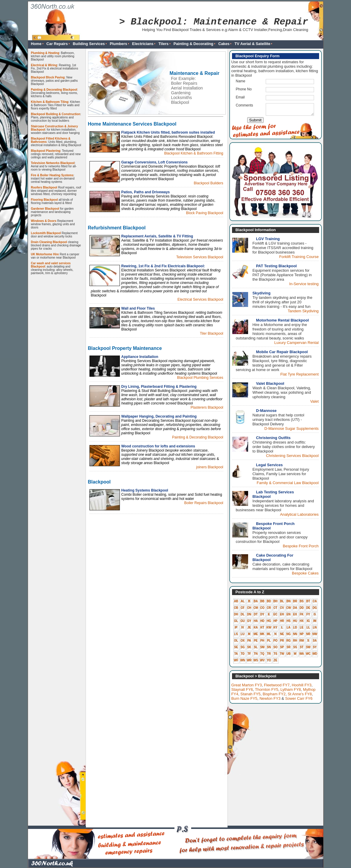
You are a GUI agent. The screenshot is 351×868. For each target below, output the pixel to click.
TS (275, 654)
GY (249, 621)
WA (301, 654)
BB (262, 601)
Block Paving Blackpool (205, 213)
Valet (314, 401)
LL (308, 627)
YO (269, 660)
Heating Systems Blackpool (145, 490)
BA (256, 601)
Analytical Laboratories (299, 514)
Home (37, 44)
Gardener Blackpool (45, 209)
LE (302, 627)
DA (295, 608)
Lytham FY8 (291, 689)
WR (249, 660)
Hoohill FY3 (301, 685)
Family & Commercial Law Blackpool (288, 483)
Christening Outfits (273, 438)
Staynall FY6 (242, 689)
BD (269, 601)
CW (289, 608)
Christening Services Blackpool (292, 456)
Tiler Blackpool (211, 333)
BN (288, 601)
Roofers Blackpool (44, 187)
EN (289, 614)
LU (243, 634)
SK (249, 647)
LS (236, 634)
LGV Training (268, 239)
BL (282, 601)
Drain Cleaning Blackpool (49, 242)
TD (243, 654)
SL (256, 647)
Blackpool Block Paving (48, 77)
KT (262, 627)
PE (256, 641)
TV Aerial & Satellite (253, 44)
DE (308, 608)
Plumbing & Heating (45, 53)
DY (262, 614)
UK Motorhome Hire (45, 254)
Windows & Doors (44, 221)
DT (256, 614)
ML (269, 634)
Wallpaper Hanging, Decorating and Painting (159, 416)
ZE (275, 660)
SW (308, 647)
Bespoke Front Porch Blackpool (274, 526)
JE (249, 627)
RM (302, 641)
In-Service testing (304, 284)
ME (256, 634)
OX (242, 641)
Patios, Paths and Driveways (146, 192)
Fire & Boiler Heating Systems (52, 175)
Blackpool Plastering (46, 151)
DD (301, 608)
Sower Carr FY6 (299, 698)
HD (262, 621)
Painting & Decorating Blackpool (54, 90)
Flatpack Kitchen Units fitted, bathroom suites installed (168, 132)
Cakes (225, 44)
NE (282, 634)
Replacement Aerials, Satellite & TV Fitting (157, 236)
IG (308, 621)
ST (302, 647)
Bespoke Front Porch (301, 546)
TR (269, 654)
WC (308, 654)
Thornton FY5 (267, 689)
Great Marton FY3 (247, 685)
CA (315, 601)
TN (256, 654)
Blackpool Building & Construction (56, 114)
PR (282, 641)
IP (236, 627)
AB (236, 601)
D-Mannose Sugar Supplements (291, 428)
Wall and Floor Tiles (138, 308)
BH (275, 601)
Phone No (244, 89)
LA (289, 627)
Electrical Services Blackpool (200, 299)
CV (282, 608)
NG (289, 634)
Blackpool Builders (209, 183)
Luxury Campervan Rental (297, 343)
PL (269, 641)
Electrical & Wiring (44, 65)
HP (276, 621)
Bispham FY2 (274, 694)
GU (243, 621)
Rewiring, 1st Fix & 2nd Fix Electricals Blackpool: (163, 266)
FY (308, 614)
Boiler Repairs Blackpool (204, 503)
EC (276, 614)
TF (249, 654)
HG (269, 621)
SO (275, 647)
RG (289, 641)
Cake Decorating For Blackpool (273, 557)
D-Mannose (266, 411)
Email (240, 97)
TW (282, 654)
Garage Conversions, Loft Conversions (155, 162)
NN (295, 634)
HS (289, 621)
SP (282, 647)
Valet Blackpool (270, 383)
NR (308, 634)
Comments (245, 105)
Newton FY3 (270, 698)
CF (243, 608)
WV (262, 660)
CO (262, 608)
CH (249, 608)
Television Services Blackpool (200, 257)
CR (269, 608)
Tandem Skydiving (303, 311)
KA (256, 627)
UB (288, 654)
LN (315, 627)
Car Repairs (58, 44)
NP (302, 634)
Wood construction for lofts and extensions (158, 446)
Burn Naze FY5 (245, 698)
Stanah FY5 (251, 694)
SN (269, 647)
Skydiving (262, 293)
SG (242, 647)
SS (295, 647)
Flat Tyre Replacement (300, 374)
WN (243, 660)
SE (236, 647)
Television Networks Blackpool (53, 163)
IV (243, 627)
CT (275, 608)
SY (315, 647)
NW (315, 634)
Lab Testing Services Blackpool (273, 494)
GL (236, 621)
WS (256, 660)
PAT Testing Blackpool (277, 266)
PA (249, 641)
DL (243, 614)
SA (315, 641)
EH (282, 614)
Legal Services (270, 465)
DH (236, 614)
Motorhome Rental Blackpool (283, 320)
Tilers (164, 44)
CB (236, 608)
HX (302, 621)
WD (315, 654)
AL (243, 601)
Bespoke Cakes (305, 573)
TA (236, 654)
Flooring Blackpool (45, 200)
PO (275, 641)
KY (276, 627)
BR (295, 601)
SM (262, 647)
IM (315, 621)
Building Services (90, 44)
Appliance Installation (140, 357)
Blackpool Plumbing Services (200, 378)
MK (262, 634)
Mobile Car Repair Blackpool (282, 352)
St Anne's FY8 (300, 694)
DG (315, 608)
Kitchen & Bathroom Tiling (50, 102)
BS (302, 601)
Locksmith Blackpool (46, 233)
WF (236, 660)
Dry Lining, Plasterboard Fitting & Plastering (159, 387)
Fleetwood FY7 (277, 685)
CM (256, 608)
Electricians (144, 44)
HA (256, 621)
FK (302, 614)
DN (249, 614)
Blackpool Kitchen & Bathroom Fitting (194, 153)
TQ (262, 654)
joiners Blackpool (210, 467)
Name (241, 81)
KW (269, 627)
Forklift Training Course (299, 257)
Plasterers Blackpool (207, 407)
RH (295, 641)
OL (236, 641)
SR (289, 647)
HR (282, 621)
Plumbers (119, 44)
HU (295, 621)
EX (295, 614)
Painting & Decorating (194, 44)
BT (308, 601)
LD (295, 627)
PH (262, 641)
